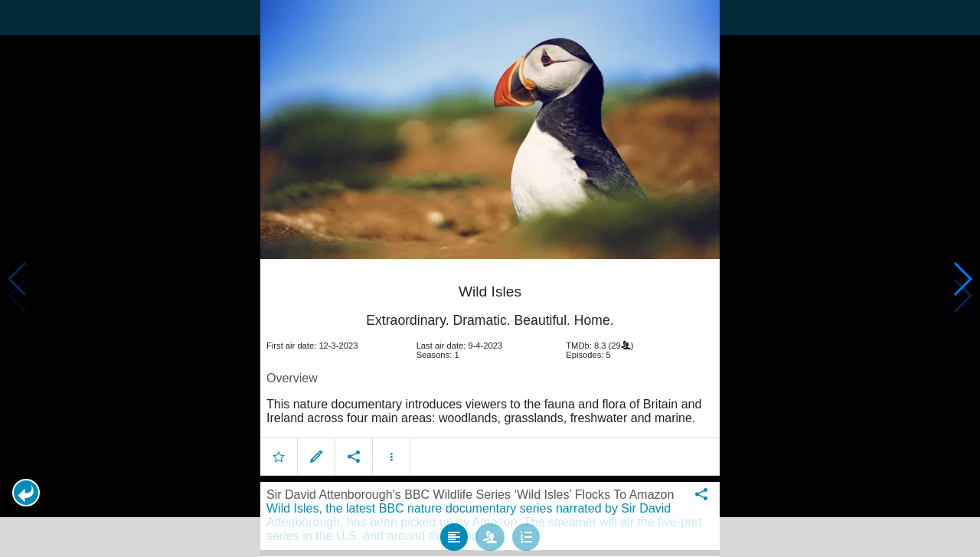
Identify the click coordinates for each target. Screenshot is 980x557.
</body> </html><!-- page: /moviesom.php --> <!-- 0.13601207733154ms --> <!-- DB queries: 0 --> (490, 278)
